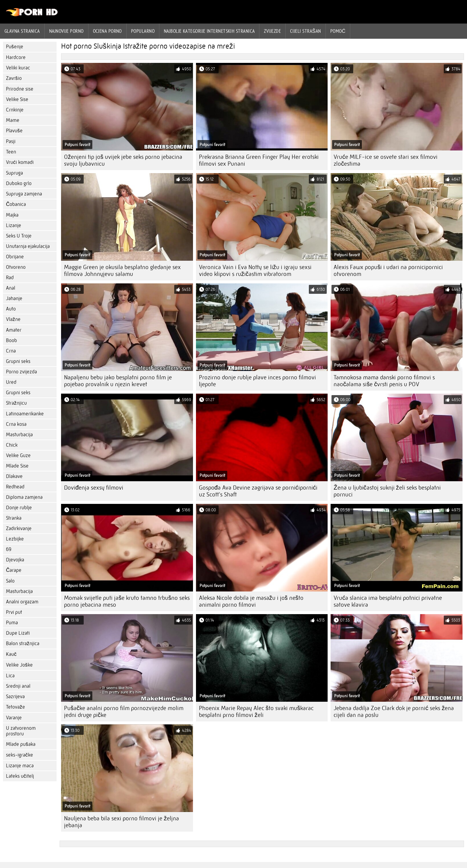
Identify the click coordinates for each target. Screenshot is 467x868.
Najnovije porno (66, 31)
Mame (13, 120)
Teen (11, 152)
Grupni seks (18, 361)
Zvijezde (272, 31)
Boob (11, 340)
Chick (12, 445)
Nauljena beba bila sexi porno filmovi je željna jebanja (122, 822)
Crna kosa (16, 424)
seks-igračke (20, 755)
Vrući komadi (20, 162)
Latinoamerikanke (25, 414)
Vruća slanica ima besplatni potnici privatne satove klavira (388, 601)
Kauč (11, 654)
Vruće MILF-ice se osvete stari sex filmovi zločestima (386, 160)
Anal (11, 288)
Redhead (15, 487)
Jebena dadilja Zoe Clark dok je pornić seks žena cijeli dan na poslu (394, 712)
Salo (10, 581)
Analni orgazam (22, 602)
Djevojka (15, 560)
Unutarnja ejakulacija (28, 246)
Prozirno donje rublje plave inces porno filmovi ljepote (257, 381)
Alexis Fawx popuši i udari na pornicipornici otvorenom (388, 271)
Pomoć (338, 31)
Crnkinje (15, 110)
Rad (10, 278)
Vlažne (13, 319)
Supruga (14, 173)
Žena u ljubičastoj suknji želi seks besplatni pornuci (387, 491)
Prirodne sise (20, 89)
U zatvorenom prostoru (21, 731)
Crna (11, 351)
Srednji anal (18, 686)
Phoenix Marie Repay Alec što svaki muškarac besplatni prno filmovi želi (256, 712)
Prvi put (14, 612)
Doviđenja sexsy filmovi (94, 488)
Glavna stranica (22, 31)
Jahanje (14, 298)
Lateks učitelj (20, 776)
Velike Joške (19, 665)
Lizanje (14, 225)
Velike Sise (17, 99)
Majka (12, 215)
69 (9, 549)
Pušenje (15, 47)
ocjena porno (107, 31)
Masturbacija (19, 435)
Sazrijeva (15, 697)
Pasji (11, 141)
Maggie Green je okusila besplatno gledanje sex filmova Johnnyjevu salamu (122, 271)
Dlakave (14, 476)
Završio (14, 78)
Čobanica (16, 204)
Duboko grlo (19, 183)
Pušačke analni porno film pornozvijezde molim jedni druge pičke (124, 712)
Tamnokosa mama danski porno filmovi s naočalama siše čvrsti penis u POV (384, 381)
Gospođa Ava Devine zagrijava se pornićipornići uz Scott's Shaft (258, 491)
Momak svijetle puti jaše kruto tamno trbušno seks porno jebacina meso (127, 601)
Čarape (14, 570)
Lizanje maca (20, 766)
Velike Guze (18, 455)
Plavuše (14, 131)
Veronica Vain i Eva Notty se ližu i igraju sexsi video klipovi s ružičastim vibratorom (255, 271)
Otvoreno (16, 267)
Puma (12, 623)
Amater (14, 330)
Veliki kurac (18, 68)
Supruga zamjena (24, 194)
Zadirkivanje (19, 528)
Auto (11, 309)
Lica (10, 676)
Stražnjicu (16, 403)
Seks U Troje (19, 236)
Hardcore (16, 57)
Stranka (14, 518)
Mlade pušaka (21, 744)
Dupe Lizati (18, 633)
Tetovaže (15, 707)
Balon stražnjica (23, 643)
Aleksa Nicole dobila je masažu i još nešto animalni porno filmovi (251, 601)
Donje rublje (19, 508)
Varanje (14, 718)
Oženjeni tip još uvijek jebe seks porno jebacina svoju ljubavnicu (123, 160)
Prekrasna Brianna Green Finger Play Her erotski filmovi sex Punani (259, 160)
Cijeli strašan (306, 31)
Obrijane (15, 257)
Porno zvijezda (21, 372)
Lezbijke (15, 539)
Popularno (143, 31)
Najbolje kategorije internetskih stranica (209, 31)
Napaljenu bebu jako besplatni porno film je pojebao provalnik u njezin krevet (118, 381)
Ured (11, 382)
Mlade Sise (17, 466)
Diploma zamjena (24, 497)
